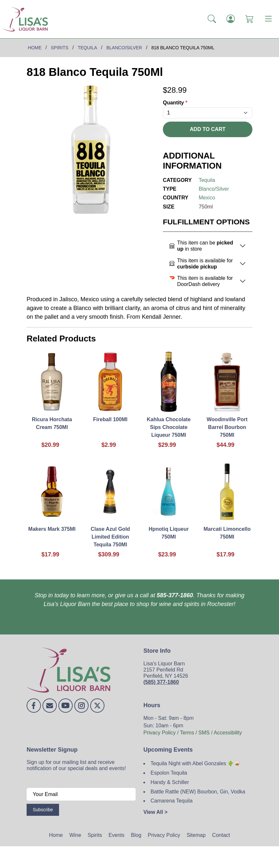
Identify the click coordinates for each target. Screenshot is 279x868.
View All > (155, 812)
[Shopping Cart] (249, 19)
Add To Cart (208, 129)
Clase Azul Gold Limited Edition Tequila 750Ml (110, 537)
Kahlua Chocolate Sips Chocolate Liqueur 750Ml (169, 427)
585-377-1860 (175, 595)
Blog (136, 835)
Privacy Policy (164, 835)
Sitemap (196, 835)
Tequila (207, 180)
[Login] (231, 19)
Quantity (175, 103)
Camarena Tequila (172, 801)
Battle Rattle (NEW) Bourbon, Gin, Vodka (198, 792)
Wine (75, 835)
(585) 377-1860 (161, 682)
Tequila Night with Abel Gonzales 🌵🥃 (195, 763)
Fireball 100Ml (110, 419)
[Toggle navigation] (268, 19)
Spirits (95, 835)
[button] (212, 19)
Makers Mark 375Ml (52, 529)
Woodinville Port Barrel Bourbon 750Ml (227, 427)
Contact (221, 835)
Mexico (207, 198)
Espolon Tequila (169, 773)
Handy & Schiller (170, 782)
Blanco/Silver (214, 189)
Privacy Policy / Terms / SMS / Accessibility (193, 733)
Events (117, 835)
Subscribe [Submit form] (43, 810)
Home (56, 835)
